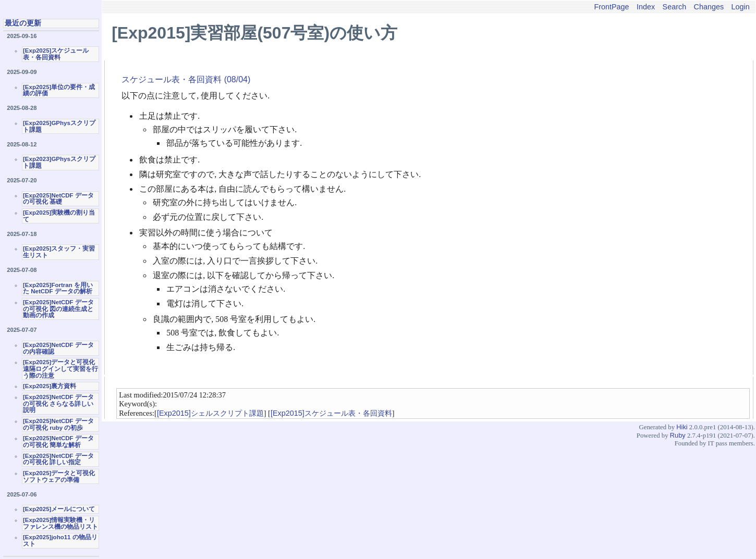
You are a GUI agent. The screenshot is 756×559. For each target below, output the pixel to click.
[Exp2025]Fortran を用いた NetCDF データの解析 (58, 288)
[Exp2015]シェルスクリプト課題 (210, 413)
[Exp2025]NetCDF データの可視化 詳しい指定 (58, 459)
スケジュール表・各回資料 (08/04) (186, 79)
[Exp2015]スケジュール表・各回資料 (331, 413)
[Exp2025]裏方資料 (50, 386)
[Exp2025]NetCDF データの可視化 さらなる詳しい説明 (58, 403)
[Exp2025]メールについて (59, 509)
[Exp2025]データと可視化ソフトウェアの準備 (59, 476)
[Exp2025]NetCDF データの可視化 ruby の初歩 (58, 424)
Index (646, 7)
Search (675, 7)
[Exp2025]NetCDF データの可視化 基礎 (58, 199)
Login (741, 7)
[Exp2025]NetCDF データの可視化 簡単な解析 (58, 442)
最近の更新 (23, 23)
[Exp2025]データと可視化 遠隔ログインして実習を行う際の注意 (60, 369)
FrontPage (611, 7)
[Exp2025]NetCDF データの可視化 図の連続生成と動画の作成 (58, 309)
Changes (709, 7)
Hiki (682, 427)
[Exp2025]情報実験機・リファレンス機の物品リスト (60, 523)
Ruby (678, 435)
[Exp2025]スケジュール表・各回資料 (56, 54)
